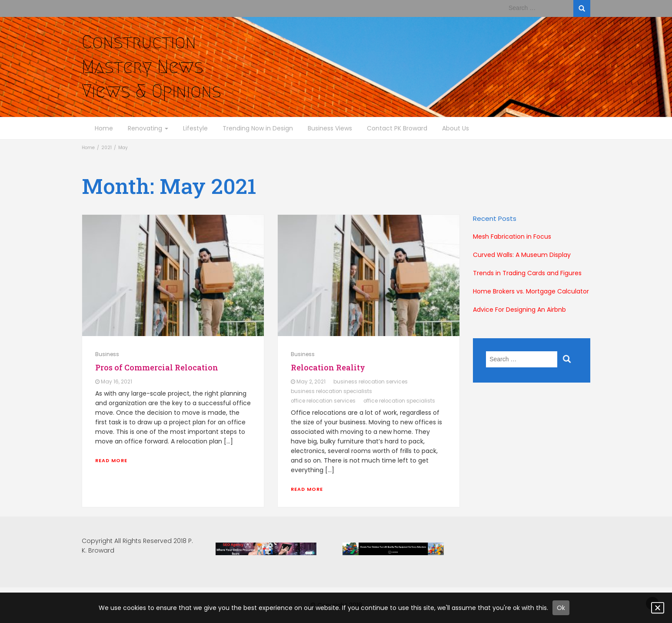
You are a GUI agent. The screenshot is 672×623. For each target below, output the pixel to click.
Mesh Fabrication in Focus (512, 237)
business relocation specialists (331, 391)
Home (104, 128)
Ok (561, 608)
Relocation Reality (328, 367)
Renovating (148, 128)
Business (107, 354)
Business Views (330, 128)
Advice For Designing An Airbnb (519, 310)
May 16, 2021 (116, 382)
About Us (456, 128)
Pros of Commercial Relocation (157, 367)
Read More (111, 460)
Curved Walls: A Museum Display (522, 255)
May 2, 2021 (311, 382)
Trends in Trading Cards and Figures (527, 273)
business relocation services (371, 382)
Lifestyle (195, 128)
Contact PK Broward (397, 128)
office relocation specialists (399, 401)
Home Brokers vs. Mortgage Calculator (531, 291)
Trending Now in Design (258, 128)
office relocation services (323, 401)
